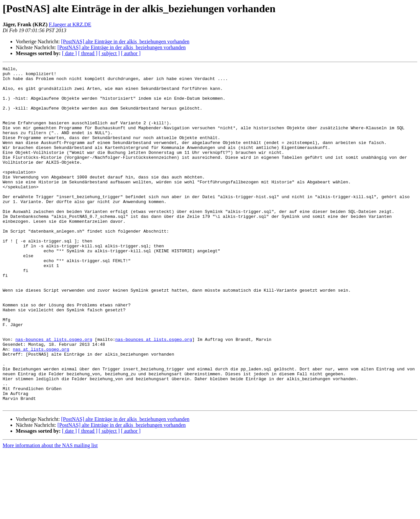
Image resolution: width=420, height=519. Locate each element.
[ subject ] (109, 53)
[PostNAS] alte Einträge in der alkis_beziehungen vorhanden (125, 42)
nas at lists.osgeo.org (41, 406)
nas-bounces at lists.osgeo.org (54, 394)
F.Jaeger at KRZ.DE (70, 24)
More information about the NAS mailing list (50, 513)
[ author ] (131, 53)
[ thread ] (88, 53)
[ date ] (69, 53)
